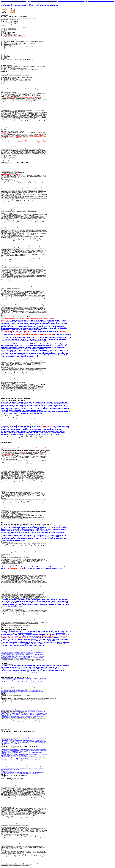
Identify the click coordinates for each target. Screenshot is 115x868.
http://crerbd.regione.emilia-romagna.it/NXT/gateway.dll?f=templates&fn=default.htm (29, 5)
